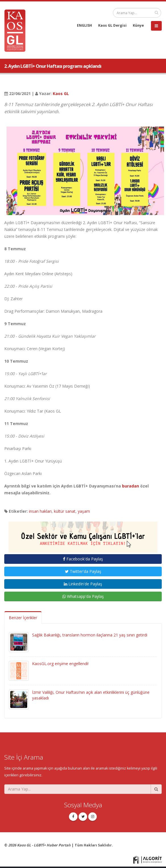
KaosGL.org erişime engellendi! (60, 664)
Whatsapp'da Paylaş (83, 596)
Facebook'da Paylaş (83, 559)
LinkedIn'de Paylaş (83, 584)
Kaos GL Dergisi (112, 25)
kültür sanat (65, 511)
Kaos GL (61, 93)
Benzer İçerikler (23, 618)
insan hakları (40, 511)
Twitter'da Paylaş (83, 571)
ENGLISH (84, 25)
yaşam (84, 511)
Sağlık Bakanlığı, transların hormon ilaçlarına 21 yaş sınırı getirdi (90, 635)
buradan (131, 486)
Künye (138, 25)
